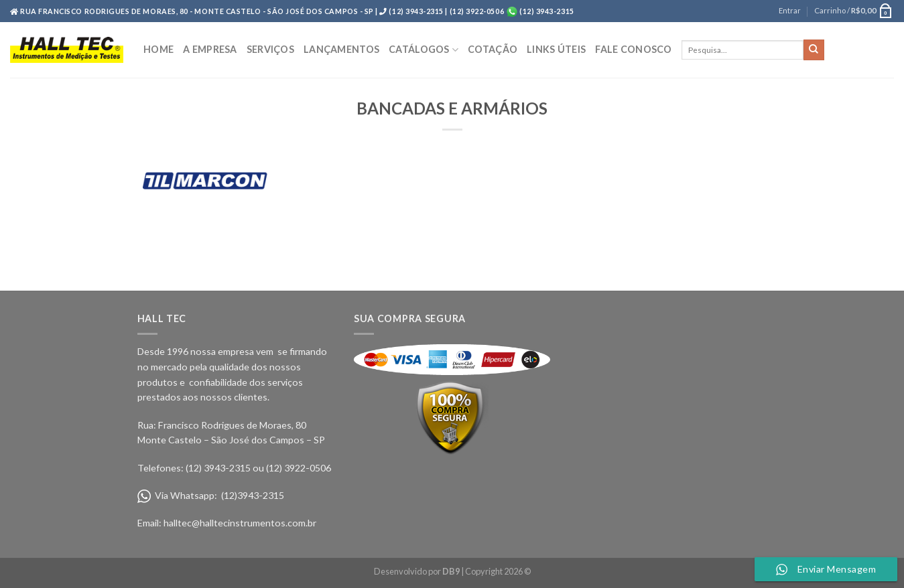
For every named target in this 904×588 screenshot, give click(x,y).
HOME (158, 49)
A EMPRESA (210, 49)
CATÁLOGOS (424, 50)
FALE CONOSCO (633, 49)
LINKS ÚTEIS (556, 49)
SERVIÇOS (270, 49)
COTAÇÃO (493, 49)
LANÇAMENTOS (341, 49)
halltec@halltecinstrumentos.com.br (240, 523)
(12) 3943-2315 (546, 11)
